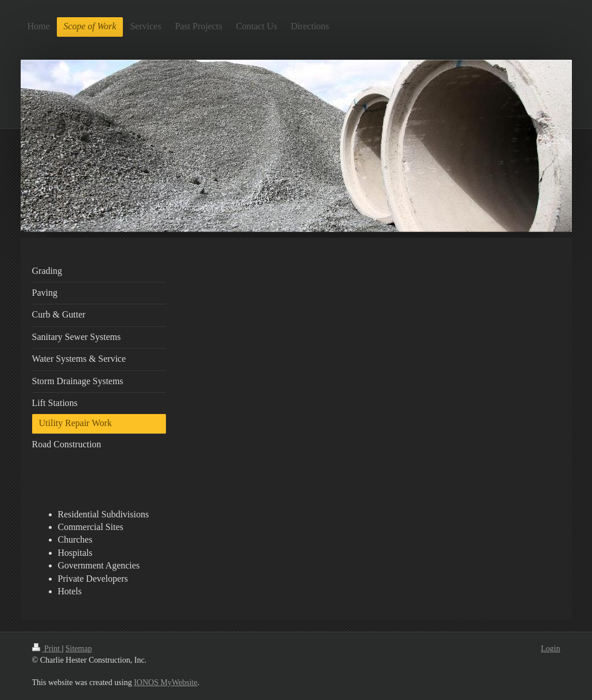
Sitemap (79, 649)
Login (550, 649)
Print (47, 649)
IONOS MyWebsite (165, 682)
